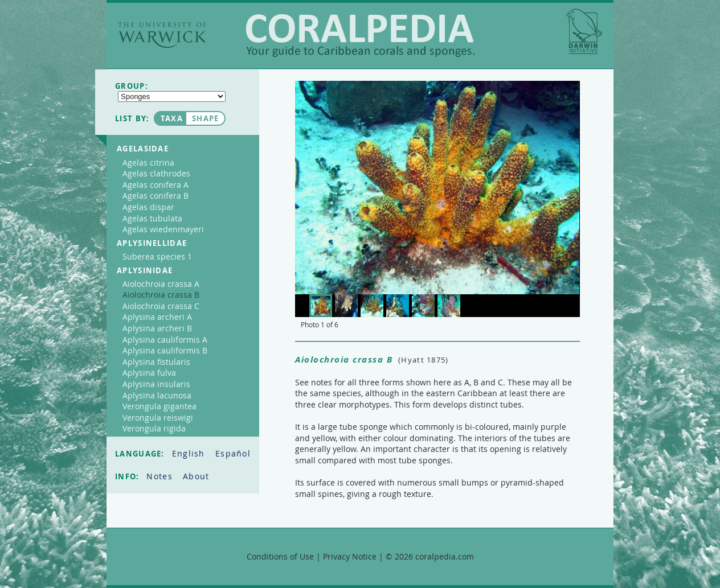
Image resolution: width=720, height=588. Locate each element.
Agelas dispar (148, 207)
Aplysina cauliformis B (165, 350)
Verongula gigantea (159, 406)
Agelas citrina (148, 163)
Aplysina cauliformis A (165, 340)
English (190, 453)
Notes (161, 476)
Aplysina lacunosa (157, 395)
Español (233, 453)
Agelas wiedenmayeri (163, 229)
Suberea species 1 (157, 256)
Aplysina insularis (156, 384)
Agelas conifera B (156, 196)
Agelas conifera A (156, 185)
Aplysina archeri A (157, 317)
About (196, 476)
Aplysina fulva (149, 373)
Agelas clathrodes (156, 173)
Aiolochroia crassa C (161, 306)
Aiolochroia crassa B (161, 295)
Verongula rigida (154, 428)
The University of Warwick (162, 35)
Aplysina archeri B (157, 328)
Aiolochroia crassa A (161, 284)
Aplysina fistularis (156, 362)
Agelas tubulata (152, 218)
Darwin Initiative (584, 31)
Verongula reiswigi (158, 418)
